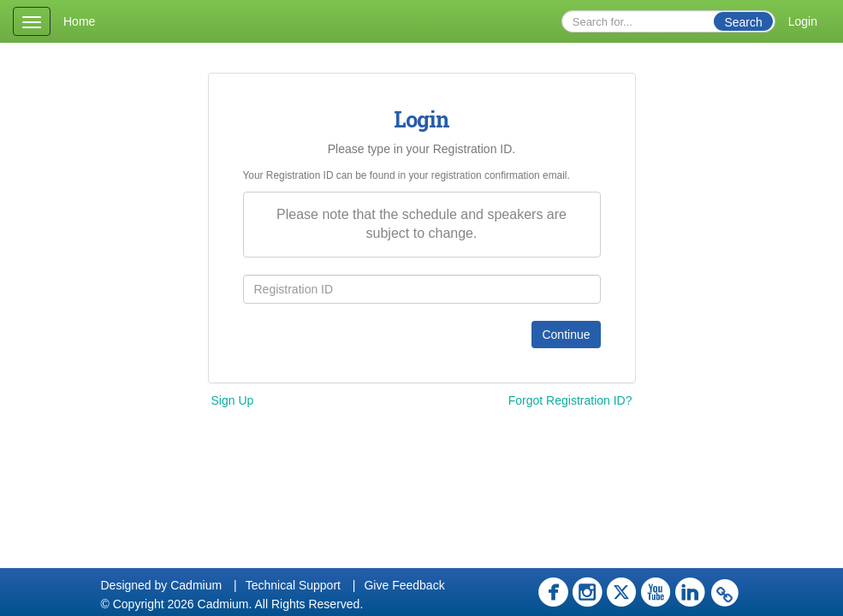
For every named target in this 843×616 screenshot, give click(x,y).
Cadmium (196, 585)
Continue (566, 335)
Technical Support (293, 585)
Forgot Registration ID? (570, 400)
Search (743, 22)
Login (803, 21)
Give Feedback (404, 585)
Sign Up (233, 400)
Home (79, 21)
